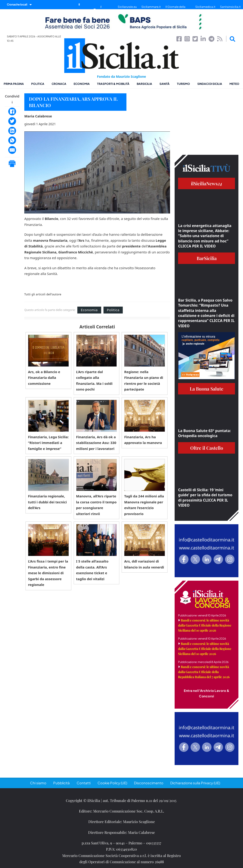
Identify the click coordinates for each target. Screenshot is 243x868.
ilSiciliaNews (207, 183)
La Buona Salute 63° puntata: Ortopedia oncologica (204, 433)
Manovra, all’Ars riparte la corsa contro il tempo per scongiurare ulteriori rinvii (96, 505)
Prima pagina (14, 84)
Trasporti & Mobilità (113, 84)
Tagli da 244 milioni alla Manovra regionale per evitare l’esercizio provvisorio (144, 505)
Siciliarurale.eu (127, 7)
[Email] (12, 150)
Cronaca (59, 84)
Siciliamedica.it (205, 7)
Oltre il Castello (207, 448)
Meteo (234, 84)
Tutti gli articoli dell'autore (43, 294)
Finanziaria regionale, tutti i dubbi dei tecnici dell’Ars (47, 502)
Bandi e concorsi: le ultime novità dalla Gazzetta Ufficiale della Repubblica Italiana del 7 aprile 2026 (204, 672)
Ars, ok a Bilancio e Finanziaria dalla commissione (44, 378)
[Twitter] (12, 121)
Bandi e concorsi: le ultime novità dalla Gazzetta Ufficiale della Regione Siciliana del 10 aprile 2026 (205, 625)
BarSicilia (144, 84)
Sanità (165, 84)
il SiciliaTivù (107, 9)
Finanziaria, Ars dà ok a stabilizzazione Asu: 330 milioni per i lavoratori (96, 443)
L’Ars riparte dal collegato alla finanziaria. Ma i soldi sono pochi (94, 381)
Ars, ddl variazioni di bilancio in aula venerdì (144, 564)
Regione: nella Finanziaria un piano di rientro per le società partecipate (144, 381)
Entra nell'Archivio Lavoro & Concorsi (207, 693)
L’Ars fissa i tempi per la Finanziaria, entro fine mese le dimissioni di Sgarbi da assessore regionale (48, 573)
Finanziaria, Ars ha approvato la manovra (143, 440)
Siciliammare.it (151, 7)
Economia (82, 84)
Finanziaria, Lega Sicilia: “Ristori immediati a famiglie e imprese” (48, 443)
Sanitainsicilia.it (230, 7)
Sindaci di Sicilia (210, 84)
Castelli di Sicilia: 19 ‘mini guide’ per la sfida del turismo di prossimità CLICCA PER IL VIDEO (205, 498)
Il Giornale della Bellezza (175, 9)
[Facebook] (12, 111)
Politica (38, 84)
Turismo (183, 84)
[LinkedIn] (12, 131)
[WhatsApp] (12, 140)
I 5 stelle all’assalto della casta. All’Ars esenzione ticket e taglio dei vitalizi (92, 570)
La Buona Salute (207, 389)
